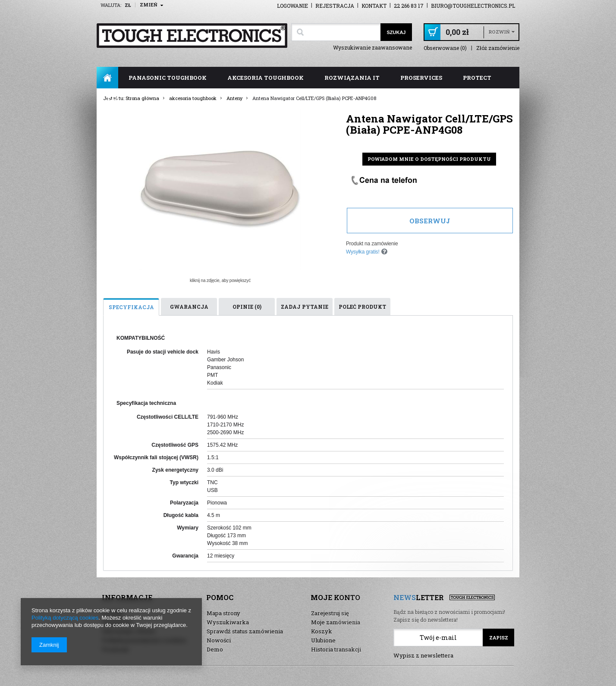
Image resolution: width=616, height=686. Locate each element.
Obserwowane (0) (445, 48)
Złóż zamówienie (498, 48)
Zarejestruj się (330, 613)
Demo (215, 649)
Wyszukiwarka (228, 622)
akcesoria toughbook (266, 78)
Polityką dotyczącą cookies (65, 618)
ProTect (477, 78)
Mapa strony (223, 613)
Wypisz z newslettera (423, 655)
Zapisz (499, 637)
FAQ (113, 99)
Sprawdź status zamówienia (245, 631)
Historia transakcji (336, 649)
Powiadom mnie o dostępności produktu (429, 159)
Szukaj (396, 32)
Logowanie (292, 6)
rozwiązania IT (352, 78)
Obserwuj (430, 221)
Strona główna (107, 78)
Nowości (219, 640)
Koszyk (322, 631)
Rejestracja (335, 6)
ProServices (421, 78)
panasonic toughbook (168, 78)
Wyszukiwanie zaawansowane (372, 47)
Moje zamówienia (336, 622)
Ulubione (323, 640)
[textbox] (336, 32)
